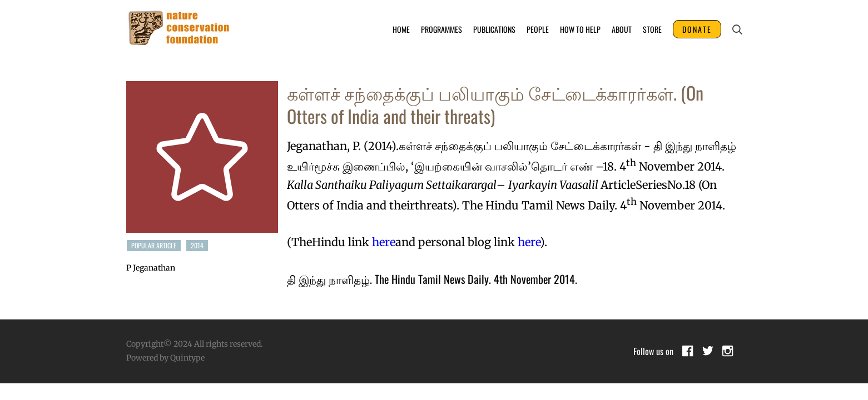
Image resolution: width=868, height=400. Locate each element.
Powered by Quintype (165, 358)
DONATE (697, 29)
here (384, 242)
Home (401, 29)
